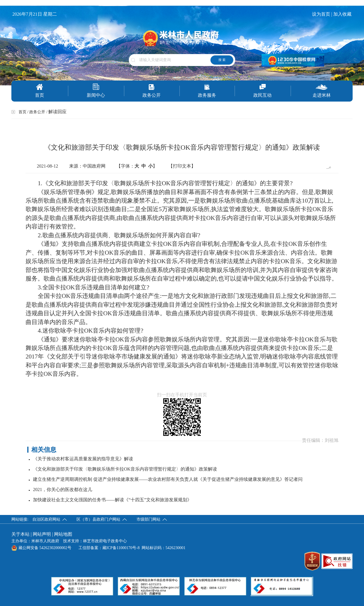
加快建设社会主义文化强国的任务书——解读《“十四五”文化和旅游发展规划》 (112, 500)
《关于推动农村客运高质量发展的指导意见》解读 (83, 459)
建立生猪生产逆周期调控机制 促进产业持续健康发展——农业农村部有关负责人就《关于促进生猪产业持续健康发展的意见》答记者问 (168, 479)
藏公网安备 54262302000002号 (41, 548)
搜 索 (222, 60)
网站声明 (42, 534)
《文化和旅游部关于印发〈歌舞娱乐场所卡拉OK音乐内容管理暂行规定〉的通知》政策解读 (125, 469)
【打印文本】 (182, 166)
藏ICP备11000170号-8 (121, 548)
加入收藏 (343, 14)
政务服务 (207, 91)
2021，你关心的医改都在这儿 (63, 489)
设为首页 (321, 14)
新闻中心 (96, 90)
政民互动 (262, 91)
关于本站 (20, 534)
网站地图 (63, 534)
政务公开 (152, 91)
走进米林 (322, 91)
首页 (40, 91)
